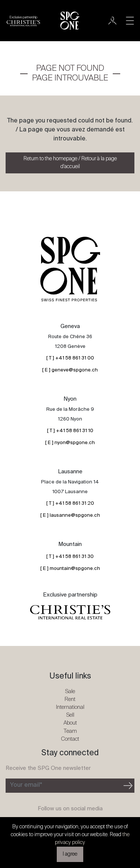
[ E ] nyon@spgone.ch (70, 443)
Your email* (26, 785)
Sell (70, 715)
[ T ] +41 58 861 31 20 (70, 503)
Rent (70, 699)
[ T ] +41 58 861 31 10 (70, 431)
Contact (70, 739)
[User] (112, 21)
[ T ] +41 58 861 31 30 (70, 557)
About (70, 723)
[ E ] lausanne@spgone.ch (70, 515)
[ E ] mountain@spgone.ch (70, 569)
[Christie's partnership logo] (23, 21)
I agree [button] (70, 854)
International (70, 707)
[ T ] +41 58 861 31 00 (70, 358)
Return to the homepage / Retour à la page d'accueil (70, 163)
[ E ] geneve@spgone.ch (70, 370)
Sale (70, 691)
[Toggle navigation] (130, 21)
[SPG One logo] (70, 21)
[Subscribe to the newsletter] (64, 786)
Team (70, 731)
